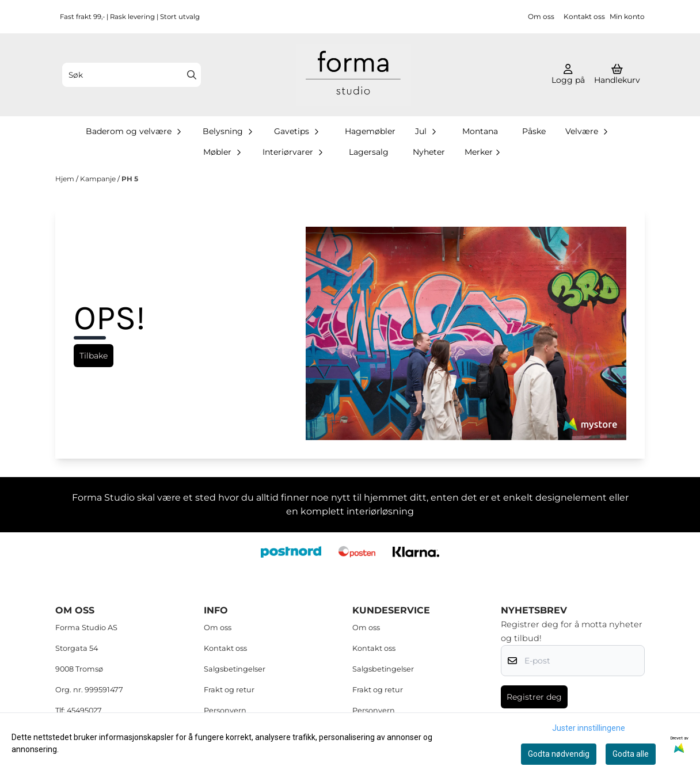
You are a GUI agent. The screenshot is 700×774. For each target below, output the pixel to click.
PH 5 (130, 179)
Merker (483, 152)
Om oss (541, 16)
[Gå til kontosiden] (568, 75)
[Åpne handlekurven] (617, 75)
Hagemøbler (370, 131)
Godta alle (631, 754)
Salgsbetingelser (235, 669)
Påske (534, 131)
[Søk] (132, 75)
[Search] (192, 75)
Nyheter (429, 152)
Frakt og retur (229, 690)
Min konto (627, 16)
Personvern (225, 710)
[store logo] (353, 75)
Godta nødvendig (559, 754)
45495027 (84, 710)
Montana (480, 131)
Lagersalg (369, 152)
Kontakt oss (584, 16)
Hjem (66, 179)
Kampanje (99, 179)
